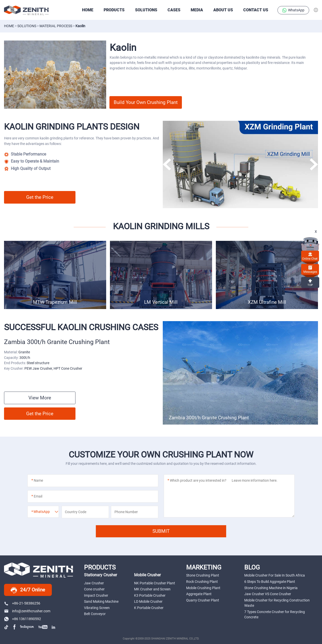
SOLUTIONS (146, 10)
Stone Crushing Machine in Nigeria (271, 588)
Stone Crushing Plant (203, 575)
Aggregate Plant (199, 594)
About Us (223, 10)
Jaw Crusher (94, 583)
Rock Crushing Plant (202, 582)
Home (9, 26)
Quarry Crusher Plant (203, 600)
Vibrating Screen (97, 608)
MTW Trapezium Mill (55, 302)
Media (197, 10)
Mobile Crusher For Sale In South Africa (275, 575)
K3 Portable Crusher (150, 595)
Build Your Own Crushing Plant (146, 102)
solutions (27, 26)
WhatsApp (293, 10)
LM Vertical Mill (161, 302)
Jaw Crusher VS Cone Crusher (268, 594)
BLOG (252, 567)
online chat (310, 256)
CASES (174, 10)
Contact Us (256, 10)
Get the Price (40, 197)
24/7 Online (28, 590)
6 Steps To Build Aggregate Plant (270, 582)
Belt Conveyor (95, 614)
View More (40, 398)
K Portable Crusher (149, 608)
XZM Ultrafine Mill (267, 302)
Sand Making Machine (101, 601)
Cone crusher (94, 589)
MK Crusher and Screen (152, 589)
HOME (88, 10)
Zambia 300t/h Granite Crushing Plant (209, 418)
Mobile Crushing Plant (203, 588)
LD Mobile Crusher (148, 601)
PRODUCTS (114, 10)
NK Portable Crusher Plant (155, 583)
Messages (310, 269)
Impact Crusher (96, 595)
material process (56, 26)
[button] (314, 165)
